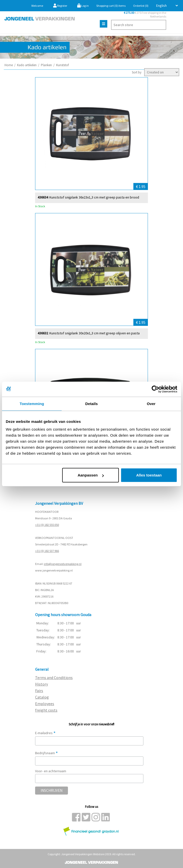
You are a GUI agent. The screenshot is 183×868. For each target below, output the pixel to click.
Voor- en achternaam (51, 771)
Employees (45, 704)
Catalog (42, 697)
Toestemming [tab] (32, 403)
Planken (46, 65)
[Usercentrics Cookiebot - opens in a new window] (155, 389)
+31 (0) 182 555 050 (47, 525)
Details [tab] (92, 403)
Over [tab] (151, 403)
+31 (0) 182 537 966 (47, 551)
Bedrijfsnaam (47, 753)
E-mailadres (45, 733)
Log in (83, 6)
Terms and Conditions (54, 678)
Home (9, 65)
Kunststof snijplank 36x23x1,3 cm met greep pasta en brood (94, 197)
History (41, 684)
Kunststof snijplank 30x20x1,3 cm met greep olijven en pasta (95, 333)
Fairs (39, 691)
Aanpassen (91, 475)
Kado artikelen (27, 65)
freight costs (46, 710)
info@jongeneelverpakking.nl (63, 564)
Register (60, 6)
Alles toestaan (149, 475)
